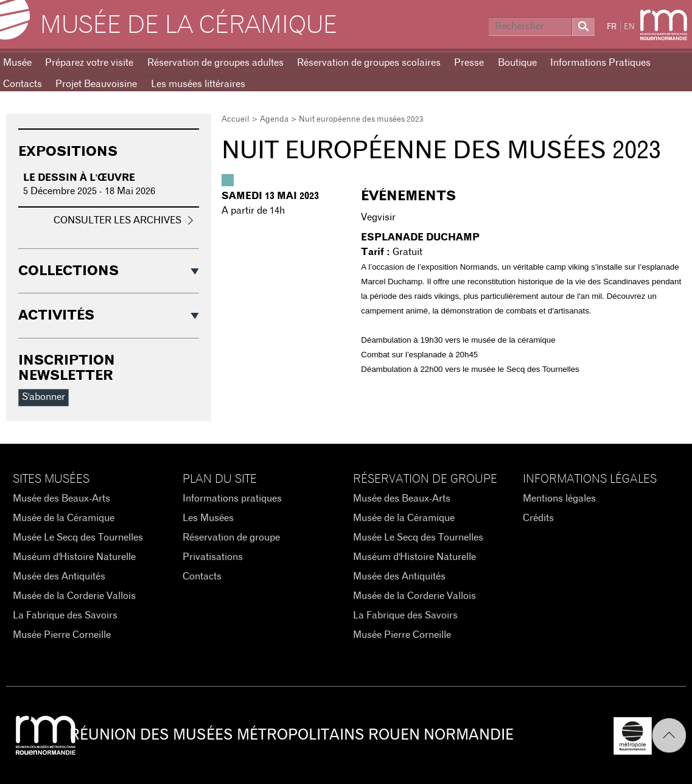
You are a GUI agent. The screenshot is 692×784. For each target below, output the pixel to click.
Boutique (517, 63)
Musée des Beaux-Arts (61, 499)
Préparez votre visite (89, 63)
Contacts (202, 576)
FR (612, 27)
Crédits (538, 518)
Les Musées (208, 518)
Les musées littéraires (198, 84)
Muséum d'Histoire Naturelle (74, 557)
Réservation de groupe (231, 537)
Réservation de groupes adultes (215, 63)
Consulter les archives (117, 220)
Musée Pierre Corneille (62, 635)
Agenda (274, 120)
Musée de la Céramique (189, 26)
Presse (469, 63)
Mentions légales (559, 499)
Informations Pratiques (600, 63)
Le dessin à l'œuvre (79, 178)
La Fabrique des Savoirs (65, 615)
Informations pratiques (232, 499)
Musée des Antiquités (59, 576)
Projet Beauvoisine (96, 84)
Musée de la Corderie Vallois (74, 596)
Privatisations (213, 557)
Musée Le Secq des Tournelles (78, 537)
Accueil (236, 120)
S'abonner (44, 397)
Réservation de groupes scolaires (369, 63)
